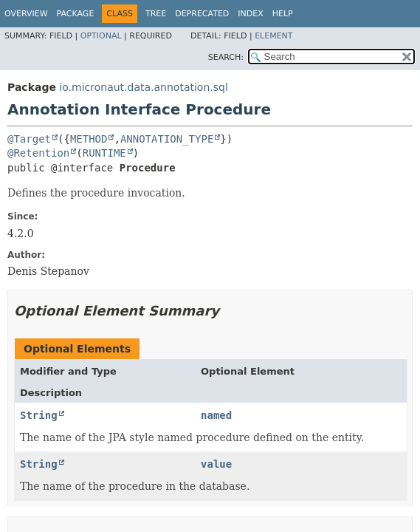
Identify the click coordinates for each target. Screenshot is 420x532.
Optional (101, 36)
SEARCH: (226, 57)
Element (273, 36)
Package (76, 14)
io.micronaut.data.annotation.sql (143, 87)
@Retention (38, 153)
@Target (29, 139)
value (216, 464)
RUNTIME (104, 153)
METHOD (89, 139)
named (216, 415)
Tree (156, 14)
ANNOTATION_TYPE (167, 139)
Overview (26, 14)
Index (250, 14)
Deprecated (202, 14)
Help (283, 14)
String (39, 415)
